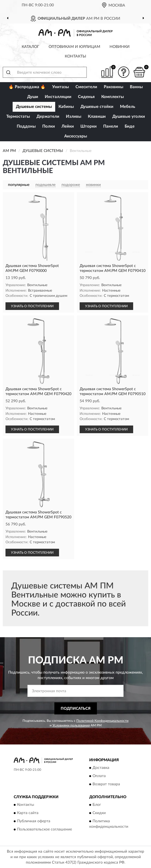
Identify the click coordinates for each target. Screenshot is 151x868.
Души (33, 97)
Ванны (136, 87)
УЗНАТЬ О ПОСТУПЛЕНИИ (32, 306)
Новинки (120, 47)
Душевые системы (34, 107)
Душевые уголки (129, 117)
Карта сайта (28, 813)
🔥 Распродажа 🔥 (27, 87)
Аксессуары (76, 136)
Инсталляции (58, 97)
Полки (49, 126)
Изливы (74, 117)
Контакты (75, 56)
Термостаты (18, 117)
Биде (130, 126)
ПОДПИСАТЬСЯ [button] (76, 709)
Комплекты (113, 97)
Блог (97, 805)
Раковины (114, 87)
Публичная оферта (34, 821)
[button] (124, 72)
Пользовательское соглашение (44, 830)
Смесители (86, 87)
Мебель (128, 107)
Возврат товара (106, 784)
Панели (111, 126)
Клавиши (97, 117)
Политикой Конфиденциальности (102, 721)
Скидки (99, 813)
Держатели (48, 117)
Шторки (89, 126)
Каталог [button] (30, 47)
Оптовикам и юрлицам (74, 47)
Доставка (101, 768)
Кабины (66, 107)
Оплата (99, 776)
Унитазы (61, 87)
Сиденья (86, 97)
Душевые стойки (97, 107)
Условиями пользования (71, 725)
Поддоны (26, 126)
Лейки (68, 126)
